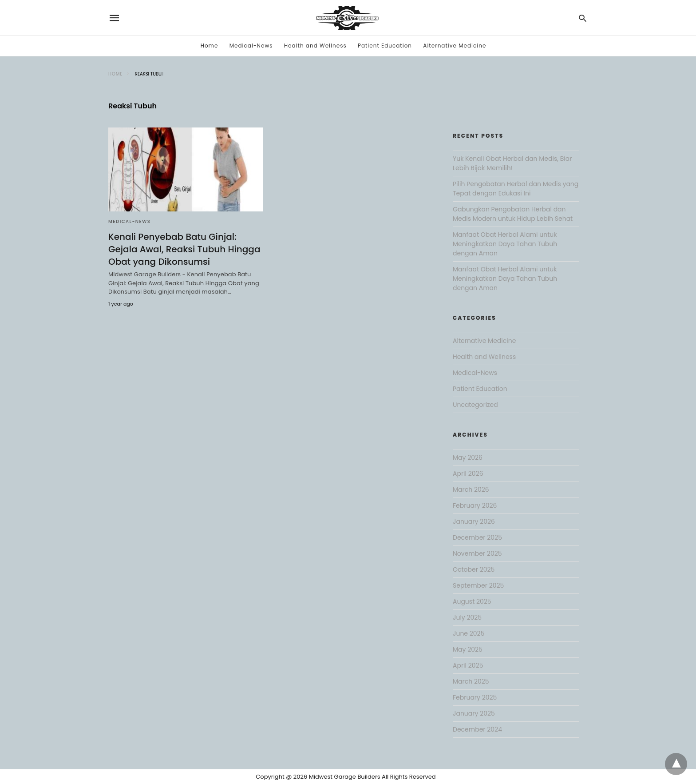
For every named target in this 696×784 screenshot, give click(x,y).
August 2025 (472, 601)
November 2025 (477, 553)
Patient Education (385, 46)
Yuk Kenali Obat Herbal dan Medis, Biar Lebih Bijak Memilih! (512, 163)
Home (210, 46)
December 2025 (477, 537)
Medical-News (251, 46)
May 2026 (468, 458)
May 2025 (468, 649)
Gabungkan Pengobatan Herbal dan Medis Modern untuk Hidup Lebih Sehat (513, 214)
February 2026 (475, 505)
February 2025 (475, 697)
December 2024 (477, 729)
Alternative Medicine (455, 46)
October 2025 (474, 569)
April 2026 (468, 474)
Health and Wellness (315, 46)
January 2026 (474, 521)
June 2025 (469, 633)
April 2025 (468, 665)
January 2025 (474, 713)
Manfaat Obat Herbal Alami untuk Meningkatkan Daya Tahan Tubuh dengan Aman (505, 244)
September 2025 (478, 585)
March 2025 (471, 681)
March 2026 (471, 490)
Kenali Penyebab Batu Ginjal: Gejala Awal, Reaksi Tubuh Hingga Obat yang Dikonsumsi (184, 249)
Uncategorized (475, 405)
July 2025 (467, 617)
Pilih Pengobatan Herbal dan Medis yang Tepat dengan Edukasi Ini (516, 189)
